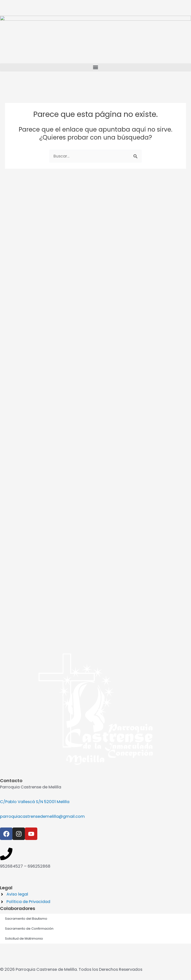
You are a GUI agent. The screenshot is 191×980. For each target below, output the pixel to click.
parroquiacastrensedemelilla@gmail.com (42, 608)
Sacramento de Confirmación (29, 720)
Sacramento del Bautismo (26, 710)
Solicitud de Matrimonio (24, 730)
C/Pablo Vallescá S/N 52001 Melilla (35, 593)
